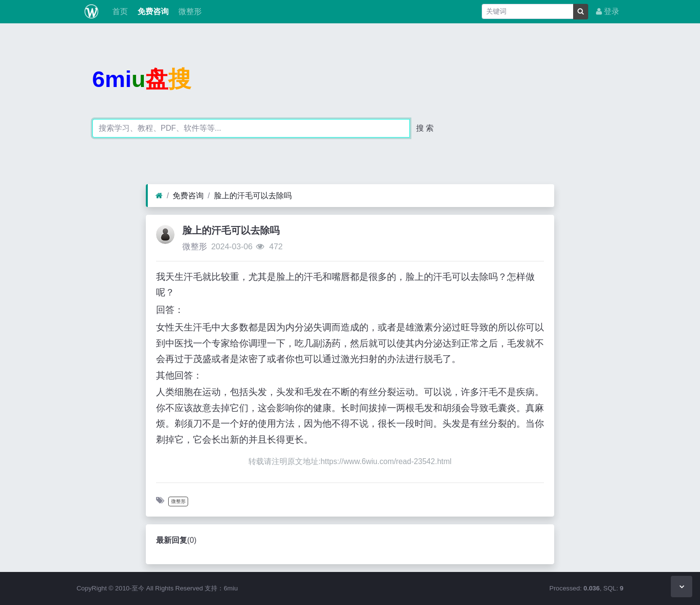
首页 (119, 11)
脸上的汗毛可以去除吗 (253, 196)
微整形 (189, 11)
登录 (608, 11)
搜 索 (425, 128)
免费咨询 (152, 11)
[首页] (159, 196)
